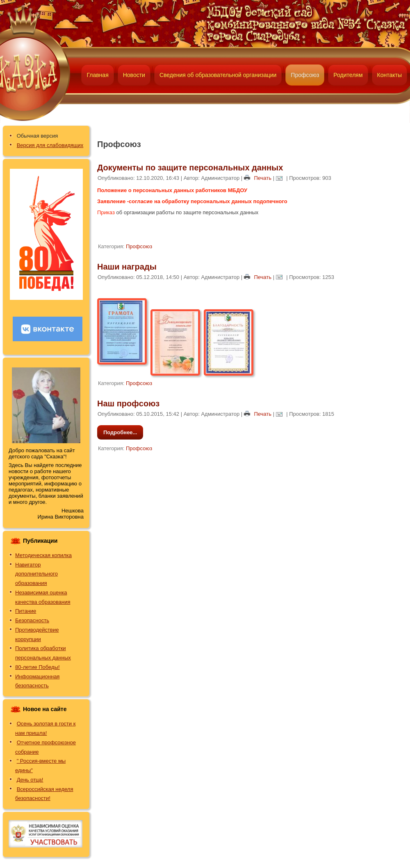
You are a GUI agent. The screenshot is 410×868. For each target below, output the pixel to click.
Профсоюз (305, 75)
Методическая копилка (43, 555)
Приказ (106, 212)
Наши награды (127, 267)
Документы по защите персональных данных (190, 168)
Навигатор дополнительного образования (36, 574)
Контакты (389, 75)
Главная (97, 75)
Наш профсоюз (128, 403)
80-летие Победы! (38, 667)
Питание (26, 611)
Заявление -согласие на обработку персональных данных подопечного (192, 201)
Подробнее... (120, 432)
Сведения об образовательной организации (218, 75)
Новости (134, 75)
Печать (259, 178)
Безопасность (32, 620)
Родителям (348, 75)
